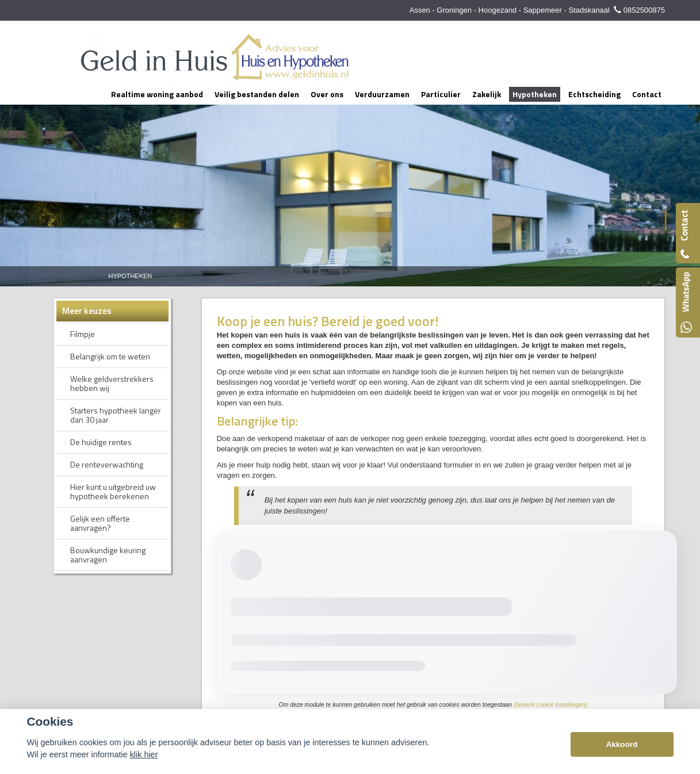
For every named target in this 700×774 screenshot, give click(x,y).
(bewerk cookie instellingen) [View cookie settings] (550, 705)
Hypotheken (131, 276)
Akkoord (621, 744)
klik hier (144, 754)
